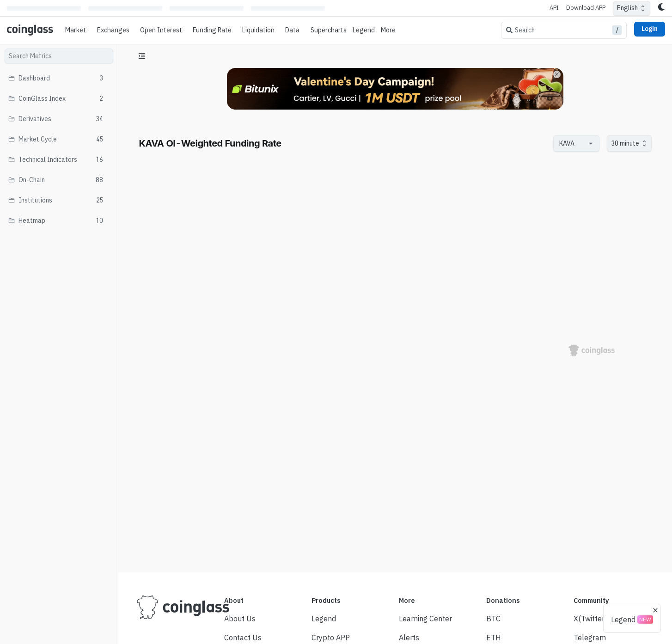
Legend (364, 30)
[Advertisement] (395, 531)
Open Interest (161, 30)
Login (650, 29)
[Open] (591, 143)
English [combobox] (627, 8)
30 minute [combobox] (625, 143)
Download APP (586, 8)
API (554, 8)
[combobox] (572, 144)
